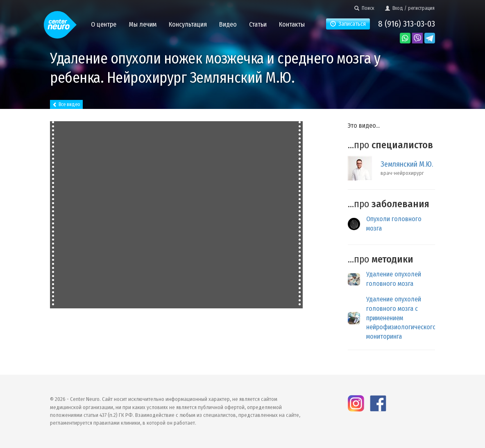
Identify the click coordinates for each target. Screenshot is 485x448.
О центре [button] (104, 24)
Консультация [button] (188, 24)
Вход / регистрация (410, 8)
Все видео (66, 104)
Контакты (292, 24)
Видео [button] (228, 24)
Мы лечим (143, 24)
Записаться (348, 24)
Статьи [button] (258, 24)
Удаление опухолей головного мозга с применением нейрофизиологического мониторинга (401, 318)
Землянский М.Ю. (407, 164)
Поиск (364, 8)
